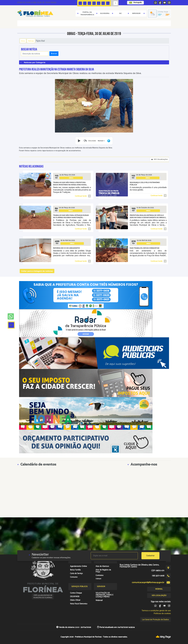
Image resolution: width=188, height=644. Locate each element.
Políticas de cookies (162, 613)
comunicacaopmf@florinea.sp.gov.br (148, 582)
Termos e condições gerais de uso (156, 611)
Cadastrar (150, 556)
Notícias (31, 41)
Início (23, 41)
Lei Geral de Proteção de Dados (156, 620)
